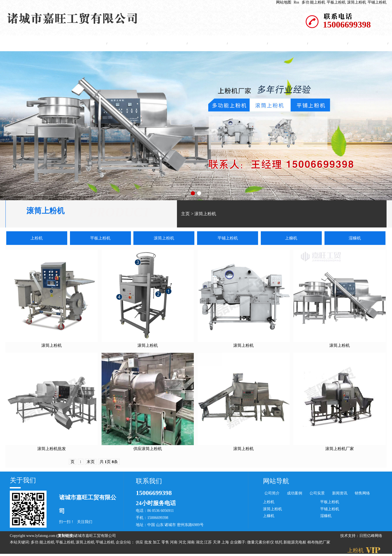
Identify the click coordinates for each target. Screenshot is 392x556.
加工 (157, 543)
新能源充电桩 (295, 543)
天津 (217, 543)
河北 (183, 543)
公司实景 (286, 43)
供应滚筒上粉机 (148, 449)
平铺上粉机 (377, 2)
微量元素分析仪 (261, 543)
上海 (226, 543)
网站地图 (284, 2)
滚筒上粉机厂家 (340, 449)
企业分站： (125, 543)
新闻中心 (206, 43)
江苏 (209, 543)
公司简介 (125, 43)
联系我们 (366, 43)
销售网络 (362, 494)
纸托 (279, 543)
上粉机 (37, 239)
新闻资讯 (340, 494)
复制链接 (65, 537)
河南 (174, 543)
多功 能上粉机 (314, 2)
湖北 (200, 543)
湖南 (191, 543)
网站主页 (85, 43)
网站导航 (276, 482)
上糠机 (291, 239)
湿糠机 (355, 239)
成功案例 (246, 43)
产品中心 (166, 43)
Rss (296, 2)
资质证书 (326, 43)
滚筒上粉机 (357, 2)
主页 (185, 215)
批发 (149, 543)
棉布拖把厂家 (319, 543)
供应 (140, 543)
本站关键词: (20, 543)
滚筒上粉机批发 (52, 449)
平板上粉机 (336, 2)
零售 (166, 543)
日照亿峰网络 (371, 537)
